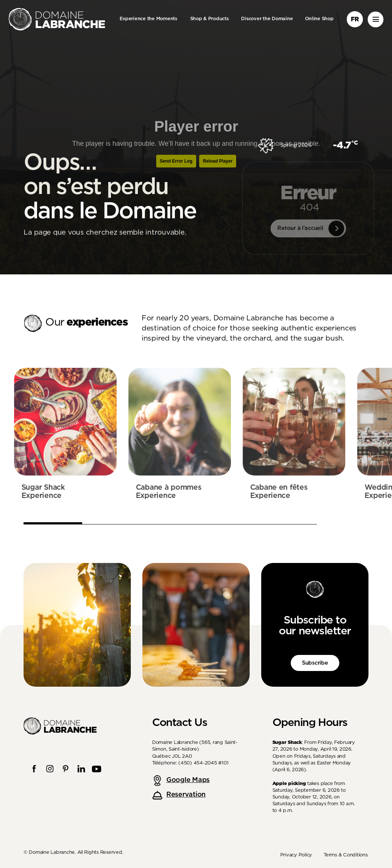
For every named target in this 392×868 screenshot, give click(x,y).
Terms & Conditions (345, 855)
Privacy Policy (296, 855)
